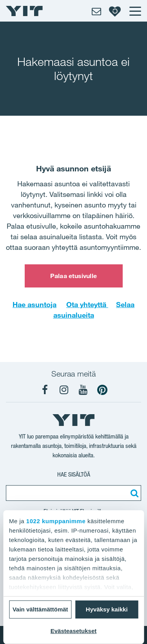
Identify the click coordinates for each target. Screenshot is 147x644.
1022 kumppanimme (56, 521)
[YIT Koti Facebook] (45, 390)
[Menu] (135, 11)
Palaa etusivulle (73, 276)
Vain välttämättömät (40, 609)
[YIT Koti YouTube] (83, 390)
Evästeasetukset (74, 631)
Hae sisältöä (74, 474)
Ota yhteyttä (87, 304)
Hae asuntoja (34, 304)
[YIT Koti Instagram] (64, 390)
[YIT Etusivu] (24, 11)
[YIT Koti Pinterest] (102, 390)
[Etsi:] (133, 493)
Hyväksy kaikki (107, 609)
